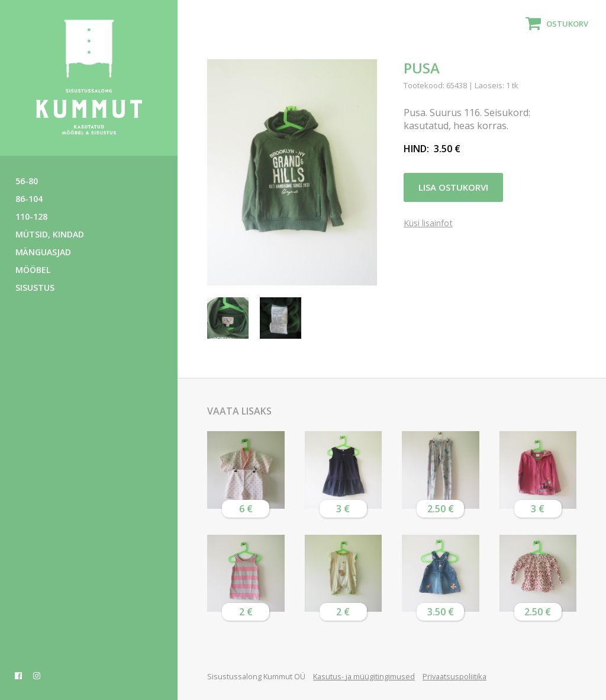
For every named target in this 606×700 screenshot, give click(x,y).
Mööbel (33, 270)
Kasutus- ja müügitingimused (364, 676)
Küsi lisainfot (428, 224)
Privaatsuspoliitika (454, 676)
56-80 (27, 181)
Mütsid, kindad (50, 234)
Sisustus (35, 288)
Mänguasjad (43, 252)
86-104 (29, 199)
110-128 (31, 216)
